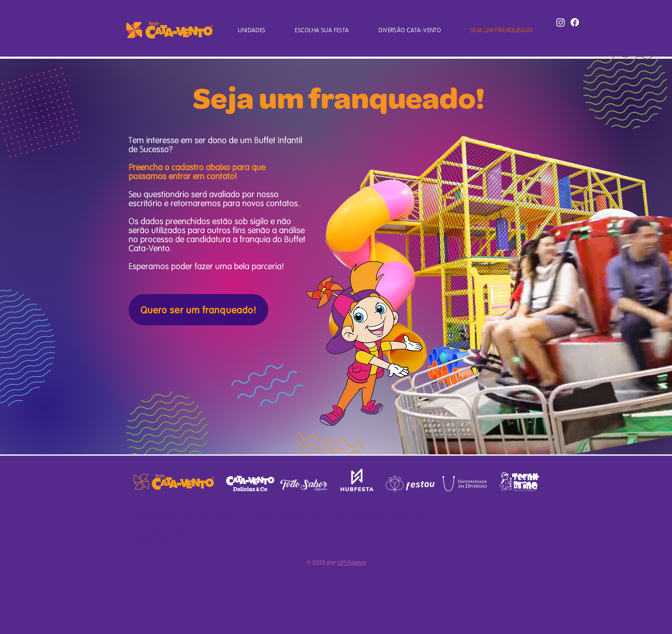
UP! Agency (352, 562)
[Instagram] (561, 22)
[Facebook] (575, 22)
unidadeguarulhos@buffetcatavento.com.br (233, 518)
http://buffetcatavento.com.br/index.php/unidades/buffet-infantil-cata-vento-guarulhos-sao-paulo (307, 518)
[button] (252, 30)
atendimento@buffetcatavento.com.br (490, 546)
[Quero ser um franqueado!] (198, 310)
